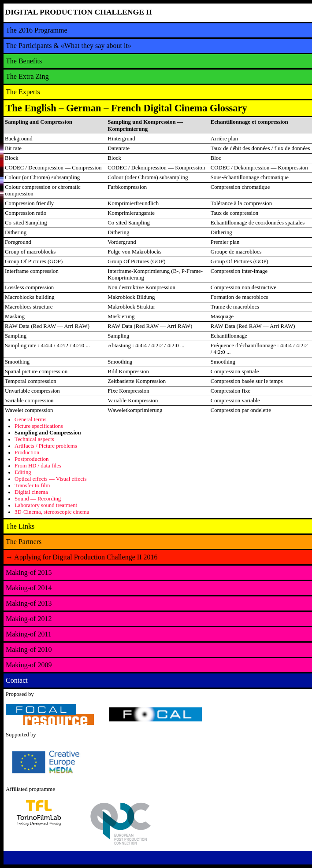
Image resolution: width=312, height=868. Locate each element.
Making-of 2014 (29, 588)
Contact (17, 680)
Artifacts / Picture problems (46, 446)
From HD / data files (38, 466)
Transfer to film (32, 485)
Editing (23, 472)
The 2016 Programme (37, 30)
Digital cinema (31, 492)
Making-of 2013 (29, 603)
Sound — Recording (38, 499)
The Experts (23, 92)
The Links (20, 526)
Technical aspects (34, 439)
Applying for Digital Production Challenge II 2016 (82, 557)
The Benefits (24, 61)
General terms (30, 419)
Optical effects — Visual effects (50, 479)
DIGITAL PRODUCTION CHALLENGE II (79, 12)
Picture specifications (39, 426)
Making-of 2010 (29, 649)
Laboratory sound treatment (46, 505)
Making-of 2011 (29, 634)
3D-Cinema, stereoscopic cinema (52, 512)
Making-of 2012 (29, 619)
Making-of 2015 (29, 572)
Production (27, 452)
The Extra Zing (27, 76)
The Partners (24, 542)
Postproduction (32, 459)
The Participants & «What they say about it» (69, 46)
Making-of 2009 (29, 665)
